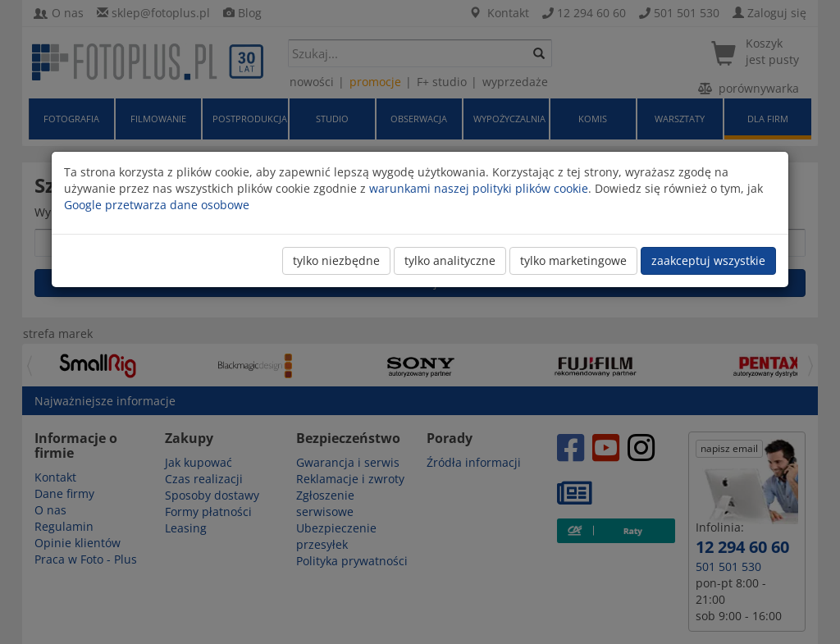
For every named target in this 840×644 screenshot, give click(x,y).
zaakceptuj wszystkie (708, 260)
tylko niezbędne (336, 260)
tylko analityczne (450, 260)
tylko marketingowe (573, 260)
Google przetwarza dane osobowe (157, 205)
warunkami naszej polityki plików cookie (479, 188)
